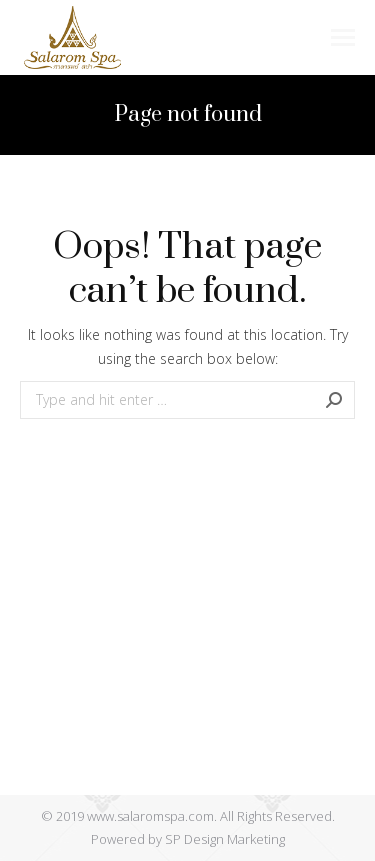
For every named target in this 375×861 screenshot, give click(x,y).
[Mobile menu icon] (343, 37)
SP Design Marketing (225, 839)
